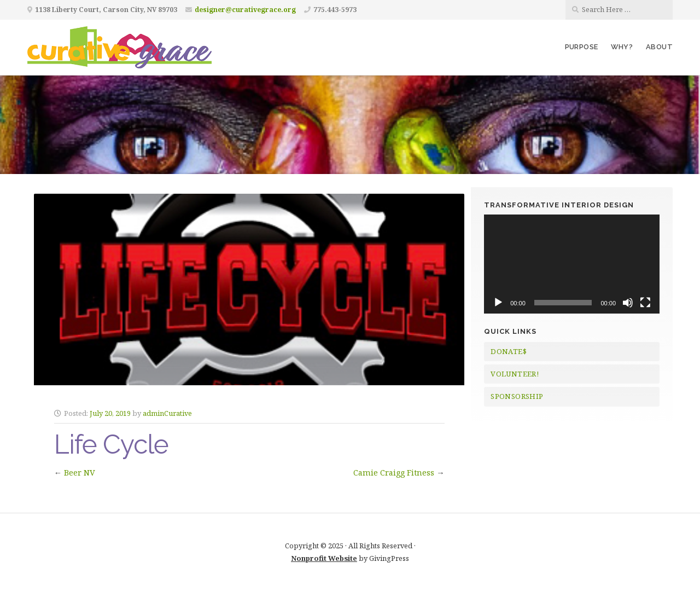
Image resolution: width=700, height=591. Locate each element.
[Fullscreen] (645, 303)
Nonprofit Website (324, 558)
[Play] (498, 303)
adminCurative (167, 413)
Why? (622, 47)
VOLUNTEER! (515, 374)
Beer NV (80, 473)
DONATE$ (509, 351)
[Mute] (628, 303)
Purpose (582, 47)
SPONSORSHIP (517, 396)
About (659, 47)
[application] (572, 264)
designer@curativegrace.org (245, 10)
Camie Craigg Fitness (394, 473)
